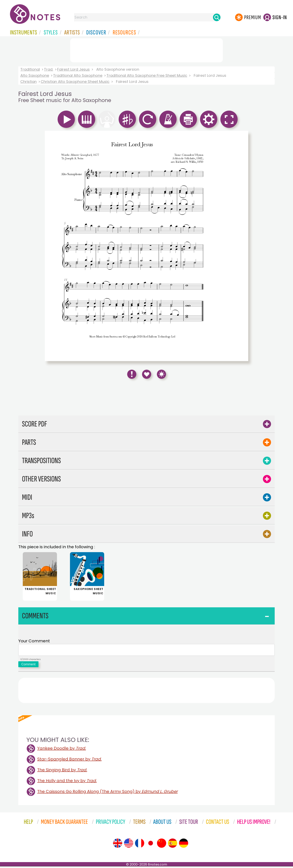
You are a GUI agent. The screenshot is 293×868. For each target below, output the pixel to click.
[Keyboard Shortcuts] (161, 374)
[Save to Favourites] (147, 374)
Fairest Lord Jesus (73, 69)
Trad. (49, 69)
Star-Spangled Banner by (69, 761)
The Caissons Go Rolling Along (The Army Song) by (107, 793)
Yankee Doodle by (62, 750)
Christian (28, 82)
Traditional (30, 69)
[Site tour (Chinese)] (162, 845)
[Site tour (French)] (140, 845)
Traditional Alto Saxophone (78, 75)
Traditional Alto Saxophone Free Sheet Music (147, 75)
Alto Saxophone (35, 75)
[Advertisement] (146, 49)
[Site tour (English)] (118, 845)
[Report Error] (132, 374)
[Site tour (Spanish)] (173, 845)
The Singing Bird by (62, 771)
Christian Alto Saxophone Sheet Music (75, 82)
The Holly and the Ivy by (67, 782)
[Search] (217, 17)
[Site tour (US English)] (129, 845)
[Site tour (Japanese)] (151, 845)
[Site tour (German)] (184, 845)
